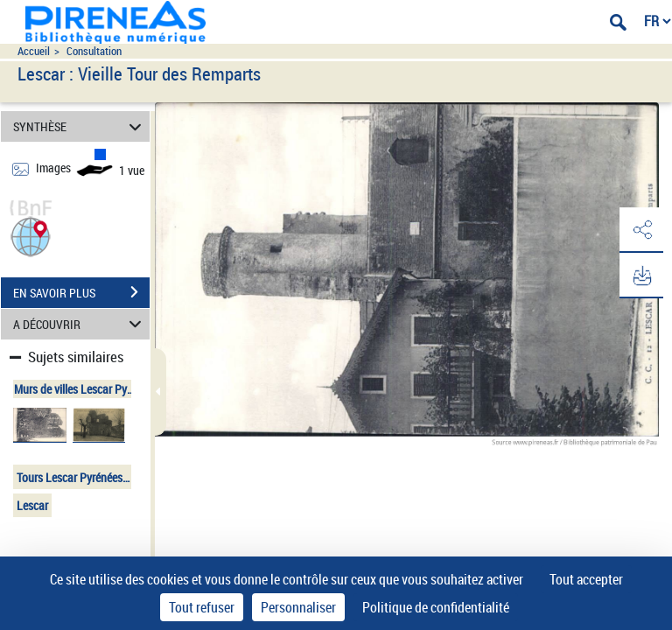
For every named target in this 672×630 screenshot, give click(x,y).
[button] (31, 235)
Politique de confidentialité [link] (436, 607)
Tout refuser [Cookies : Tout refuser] (202, 607)
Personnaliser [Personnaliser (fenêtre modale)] (298, 607)
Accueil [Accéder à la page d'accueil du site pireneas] (34, 51)
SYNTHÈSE (80, 126)
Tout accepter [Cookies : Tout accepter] (586, 579)
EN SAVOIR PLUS (81, 292)
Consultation (94, 51)
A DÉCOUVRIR (80, 324)
